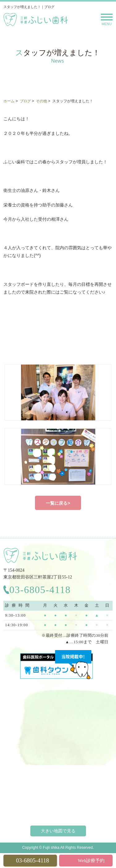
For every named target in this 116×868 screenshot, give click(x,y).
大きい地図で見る (58, 831)
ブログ (25, 101)
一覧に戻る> (58, 503)
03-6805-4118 (40, 590)
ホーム (9, 101)
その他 (41, 101)
